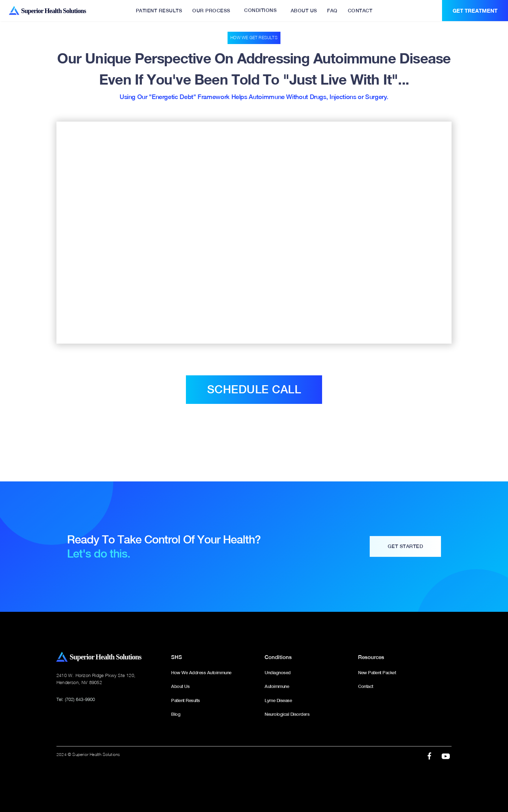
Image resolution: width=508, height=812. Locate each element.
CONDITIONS (260, 10)
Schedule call (254, 389)
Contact (366, 686)
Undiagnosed (278, 673)
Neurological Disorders (287, 714)
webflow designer (254, 769)
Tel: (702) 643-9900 (76, 699)
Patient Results (186, 700)
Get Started (406, 546)
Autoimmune (277, 686)
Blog (176, 714)
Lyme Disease (278, 700)
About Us (180, 686)
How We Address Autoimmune (201, 673)
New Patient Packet (377, 673)
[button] (260, 11)
